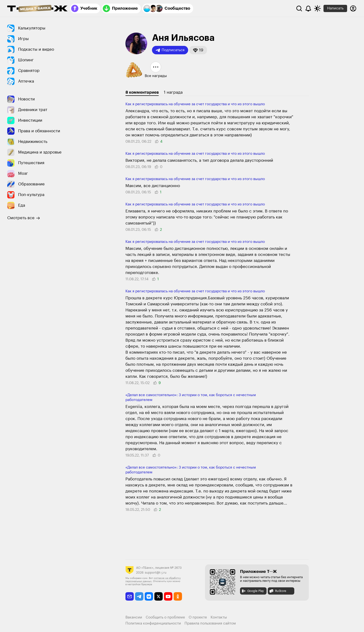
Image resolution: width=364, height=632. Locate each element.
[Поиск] (299, 8)
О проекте (198, 617)
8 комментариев (142, 92)
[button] (198, 50)
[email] (130, 596)
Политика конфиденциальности (153, 623)
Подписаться (170, 50)
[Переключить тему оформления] (317, 8)
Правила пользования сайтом (210, 623)
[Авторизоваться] (353, 8)
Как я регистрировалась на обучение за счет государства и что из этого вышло (195, 104)
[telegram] (139, 596)
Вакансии (134, 617)
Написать (335, 8)
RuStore (278, 591)
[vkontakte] (149, 596)
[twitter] (159, 596)
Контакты (219, 617)
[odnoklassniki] (178, 596)
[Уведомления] (308, 8)
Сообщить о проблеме (165, 617)
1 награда (173, 92)
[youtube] (168, 596)
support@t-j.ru (156, 572)
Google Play (253, 591)
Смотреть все (24, 218)
